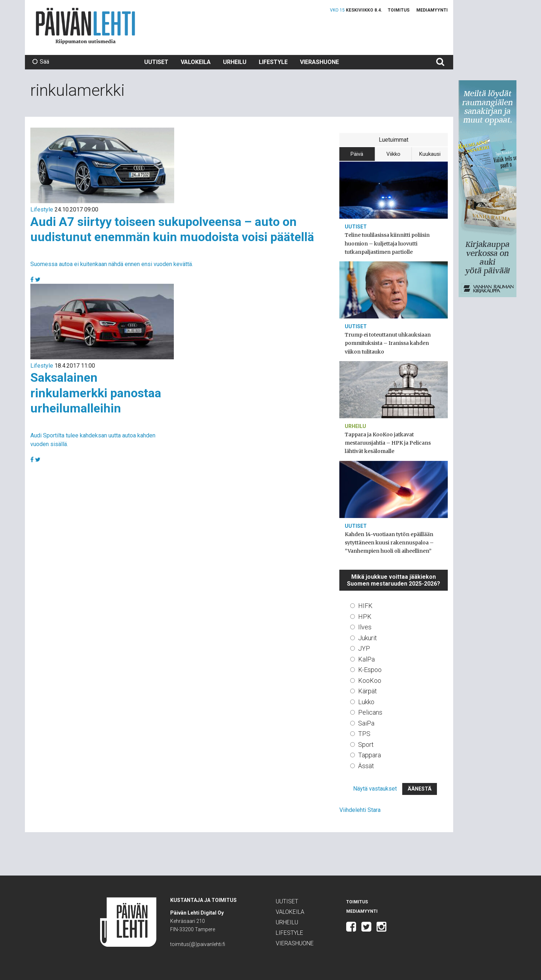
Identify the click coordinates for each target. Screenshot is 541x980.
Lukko (366, 702)
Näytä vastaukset (375, 789)
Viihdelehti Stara (360, 810)
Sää (41, 62)
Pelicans (370, 712)
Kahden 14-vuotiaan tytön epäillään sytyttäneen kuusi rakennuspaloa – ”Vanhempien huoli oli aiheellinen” (389, 543)
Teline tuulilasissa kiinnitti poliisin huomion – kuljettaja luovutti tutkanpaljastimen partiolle (387, 243)
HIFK (365, 606)
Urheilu (235, 62)
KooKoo (370, 681)
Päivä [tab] (357, 154)
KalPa (366, 659)
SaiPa (366, 723)
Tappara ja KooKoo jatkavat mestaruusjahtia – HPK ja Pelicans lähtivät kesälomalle (388, 443)
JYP (364, 648)
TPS (364, 734)
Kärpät (368, 691)
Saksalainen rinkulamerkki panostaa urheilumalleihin (96, 393)
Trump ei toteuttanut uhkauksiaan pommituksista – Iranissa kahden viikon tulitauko (388, 343)
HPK (365, 617)
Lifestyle (273, 62)
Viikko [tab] (393, 154)
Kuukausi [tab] (430, 154)
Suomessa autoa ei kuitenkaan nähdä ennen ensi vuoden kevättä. (112, 264)
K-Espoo (370, 670)
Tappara (370, 755)
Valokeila (196, 62)
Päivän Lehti (85, 26)
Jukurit (368, 638)
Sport (366, 744)
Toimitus (399, 10)
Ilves (365, 627)
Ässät (366, 766)
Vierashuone (319, 62)
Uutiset (156, 62)
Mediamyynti (432, 10)
